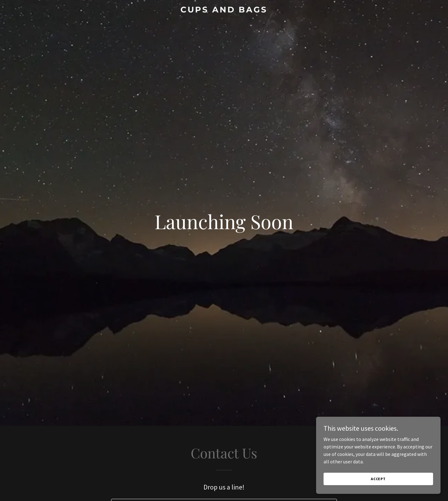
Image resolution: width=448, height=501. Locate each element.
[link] (224, 11)
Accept (378, 479)
